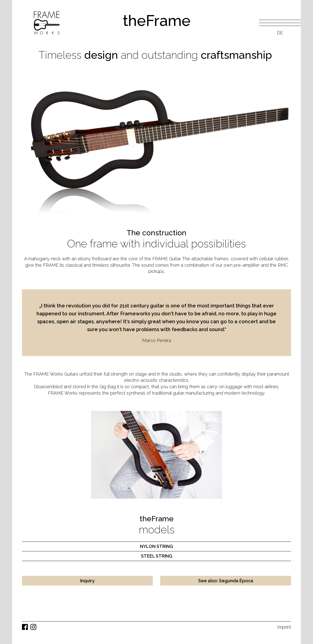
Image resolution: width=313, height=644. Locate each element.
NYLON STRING (156, 546)
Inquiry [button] (87, 581)
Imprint (284, 627)
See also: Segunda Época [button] (226, 581)
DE (280, 33)
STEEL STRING (157, 556)
